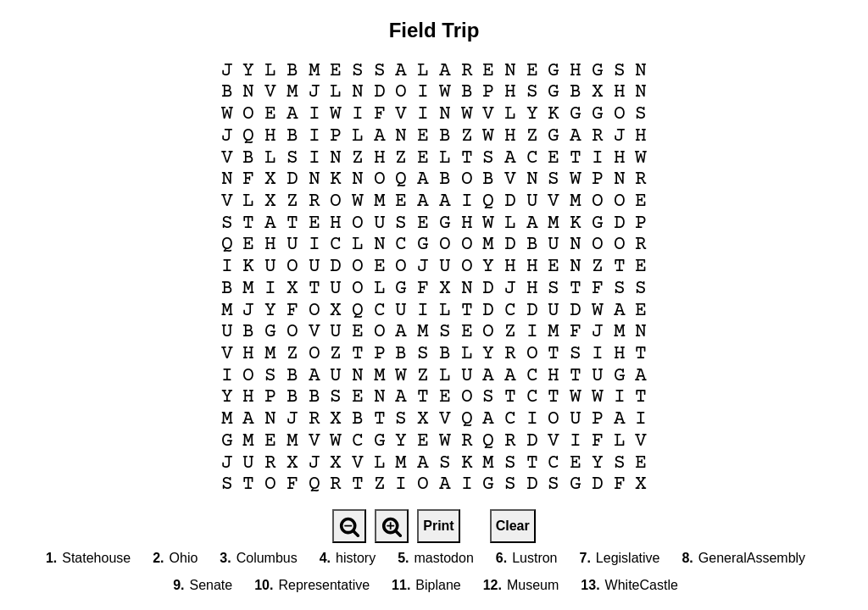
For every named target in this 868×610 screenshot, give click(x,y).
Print (438, 526)
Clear (513, 526)
